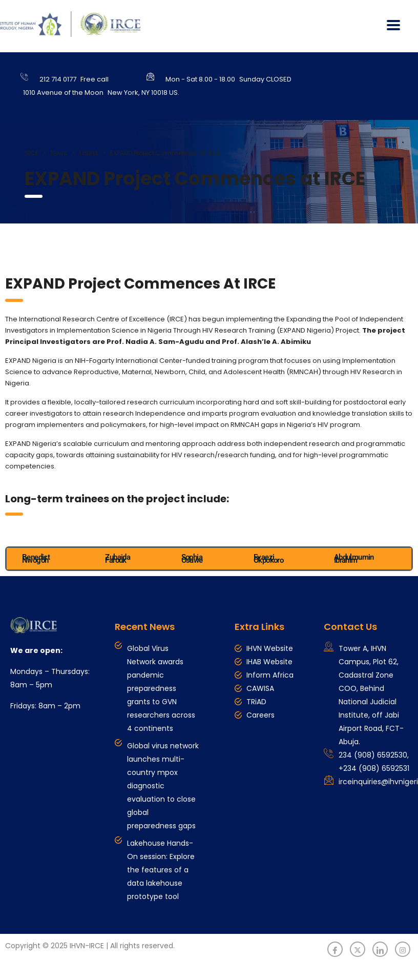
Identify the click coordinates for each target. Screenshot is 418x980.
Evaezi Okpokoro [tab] (268, 559)
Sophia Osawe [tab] (192, 559)
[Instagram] (403, 949)
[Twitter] (358, 949)
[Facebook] (335, 949)
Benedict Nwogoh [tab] (36, 559)
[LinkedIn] (380, 949)
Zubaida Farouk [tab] (118, 559)
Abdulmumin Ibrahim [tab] (354, 559)
